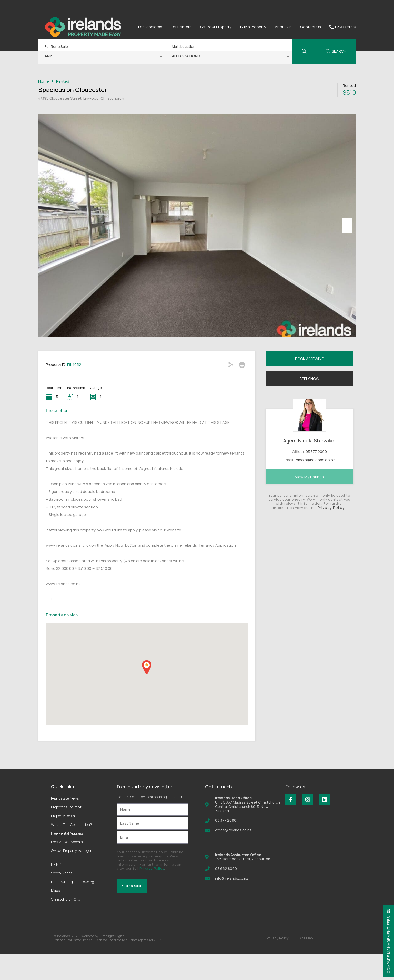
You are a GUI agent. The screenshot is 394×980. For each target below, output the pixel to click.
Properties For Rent (66, 833)
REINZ (56, 890)
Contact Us (311, 27)
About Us (283, 27)
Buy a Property (253, 27)
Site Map (306, 964)
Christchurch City (66, 925)
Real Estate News (65, 824)
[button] (147, 693)
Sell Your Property (216, 27)
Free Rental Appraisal (68, 859)
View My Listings (309, 502)
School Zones (62, 899)
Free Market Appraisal (68, 868)
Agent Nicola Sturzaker (310, 466)
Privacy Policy (331, 533)
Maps (55, 916)
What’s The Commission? (72, 850)
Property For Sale (64, 842)
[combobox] (102, 57)
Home (44, 81)
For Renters (181, 27)
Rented (63, 81)
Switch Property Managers (72, 876)
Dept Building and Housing (73, 908)
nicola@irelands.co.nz (316, 486)
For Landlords (150, 27)
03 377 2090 (346, 27)
